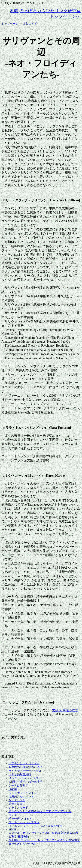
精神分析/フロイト (20, 819)
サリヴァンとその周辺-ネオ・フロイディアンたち (40, 811)
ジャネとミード (18, 808)
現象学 (13, 789)
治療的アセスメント (21, 797)
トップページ (10, 24)
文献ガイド (30, 24)
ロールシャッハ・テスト (24, 822)
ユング (13, 815)
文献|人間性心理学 (65, 710)
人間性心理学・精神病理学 (25, 782)
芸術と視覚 (16, 804)
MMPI (12, 829)
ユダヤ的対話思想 (20, 774)
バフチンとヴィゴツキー (24, 763)
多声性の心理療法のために (25, 767)
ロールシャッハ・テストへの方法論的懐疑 (35, 826)
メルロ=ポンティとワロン (25, 778)
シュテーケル (17, 800)
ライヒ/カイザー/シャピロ (25, 771)
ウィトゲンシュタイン (23, 793)
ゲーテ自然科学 (18, 785)
